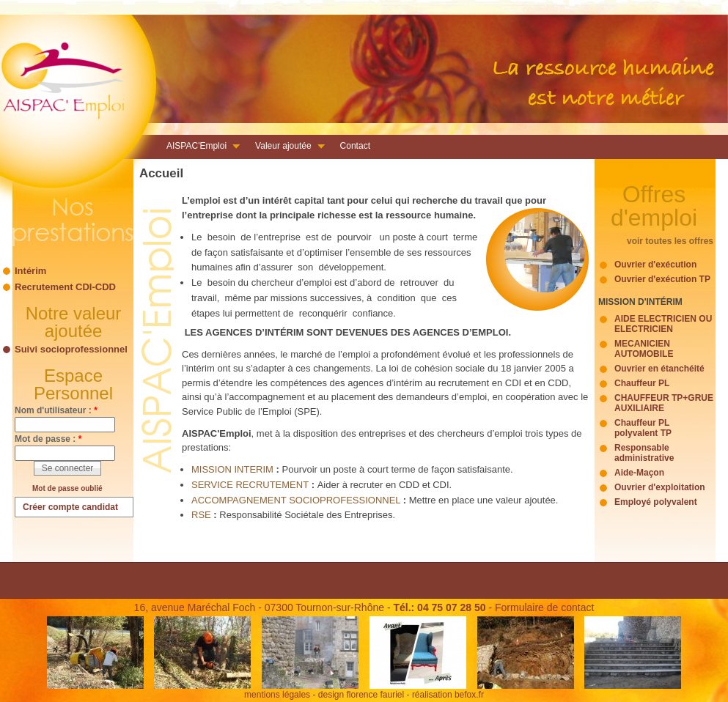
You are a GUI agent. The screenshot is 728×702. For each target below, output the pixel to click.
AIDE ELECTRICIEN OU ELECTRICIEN (663, 324)
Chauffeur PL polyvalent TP (643, 428)
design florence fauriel (361, 695)
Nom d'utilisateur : (56, 410)
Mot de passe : (48, 439)
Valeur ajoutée (286, 147)
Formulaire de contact (544, 607)
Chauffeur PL (642, 383)
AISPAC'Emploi (199, 147)
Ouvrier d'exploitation (660, 487)
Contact (355, 146)
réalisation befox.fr (448, 695)
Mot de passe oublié (67, 488)
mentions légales (277, 695)
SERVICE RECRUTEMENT (250, 485)
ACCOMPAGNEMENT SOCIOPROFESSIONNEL (297, 500)
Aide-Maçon (639, 473)
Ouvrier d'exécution (655, 265)
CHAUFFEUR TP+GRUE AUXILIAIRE (664, 403)
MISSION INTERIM (232, 469)
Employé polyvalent (656, 502)
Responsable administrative (644, 453)
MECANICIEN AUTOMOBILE (644, 349)
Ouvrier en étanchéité (659, 369)
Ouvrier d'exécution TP (662, 279)
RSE (202, 515)
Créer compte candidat (70, 507)
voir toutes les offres (670, 241)
